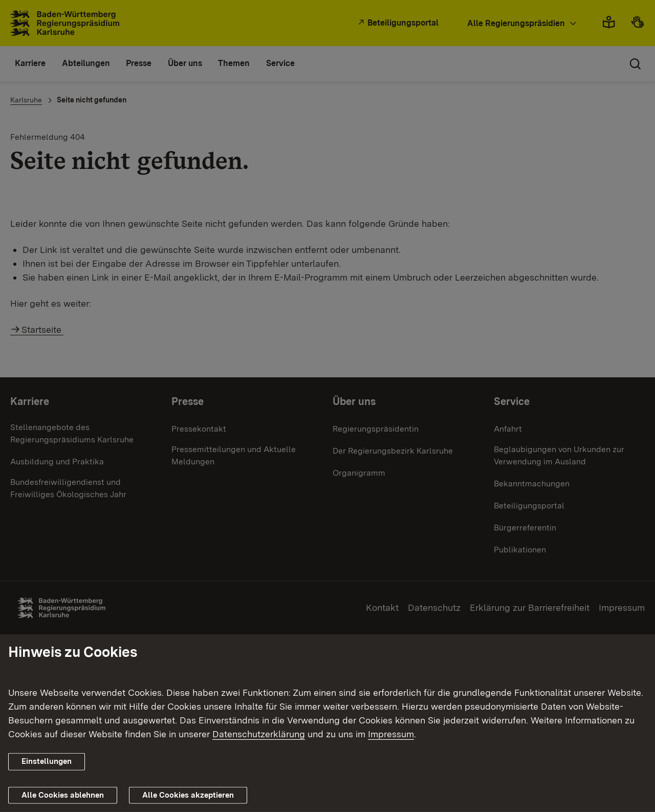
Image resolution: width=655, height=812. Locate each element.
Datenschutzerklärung (259, 734)
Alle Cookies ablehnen (63, 795)
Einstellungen (47, 761)
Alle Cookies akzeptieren (188, 795)
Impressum (391, 734)
